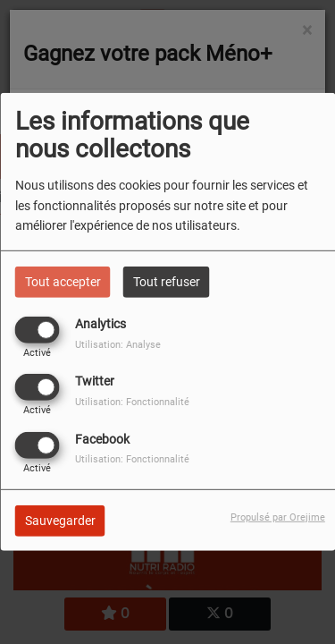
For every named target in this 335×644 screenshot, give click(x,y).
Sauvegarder (60, 520)
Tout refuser (167, 282)
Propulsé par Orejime (278, 517)
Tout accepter (63, 282)
